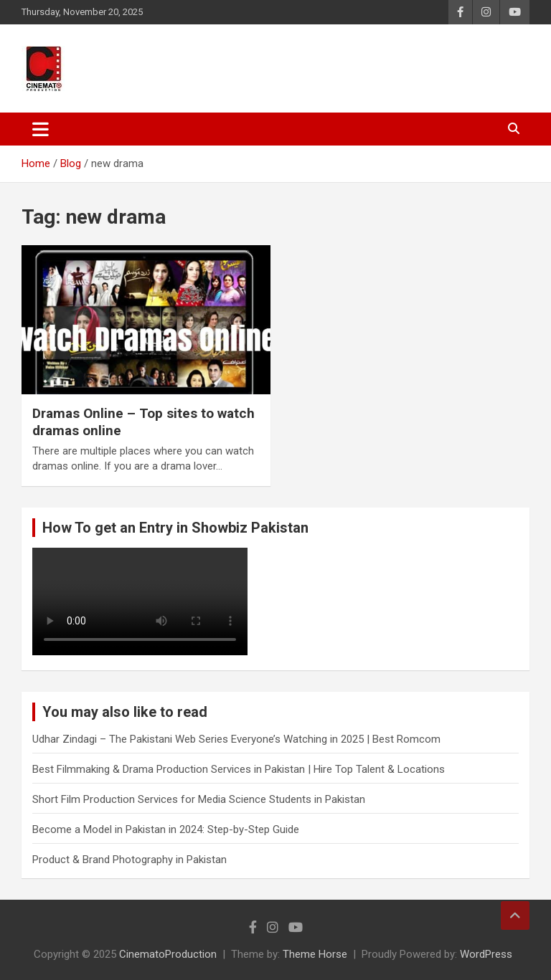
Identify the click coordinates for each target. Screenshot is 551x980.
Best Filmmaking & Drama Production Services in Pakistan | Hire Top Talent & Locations (239, 769)
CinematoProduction (168, 954)
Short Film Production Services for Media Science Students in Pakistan (199, 799)
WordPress (486, 954)
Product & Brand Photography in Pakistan (129, 860)
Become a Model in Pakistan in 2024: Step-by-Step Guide (166, 829)
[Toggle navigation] (41, 129)
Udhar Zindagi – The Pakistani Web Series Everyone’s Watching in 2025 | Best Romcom (236, 739)
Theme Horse (315, 954)
